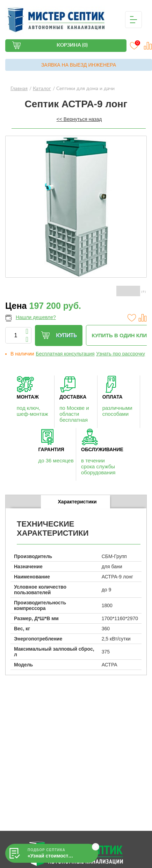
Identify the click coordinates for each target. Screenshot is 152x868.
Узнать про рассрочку (121, 354)
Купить (59, 335)
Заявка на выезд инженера (79, 65)
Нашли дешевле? (36, 317)
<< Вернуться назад (79, 119)
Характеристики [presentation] (77, 502)
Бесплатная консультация (65, 354)
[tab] (75, 502)
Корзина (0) (72, 45)
